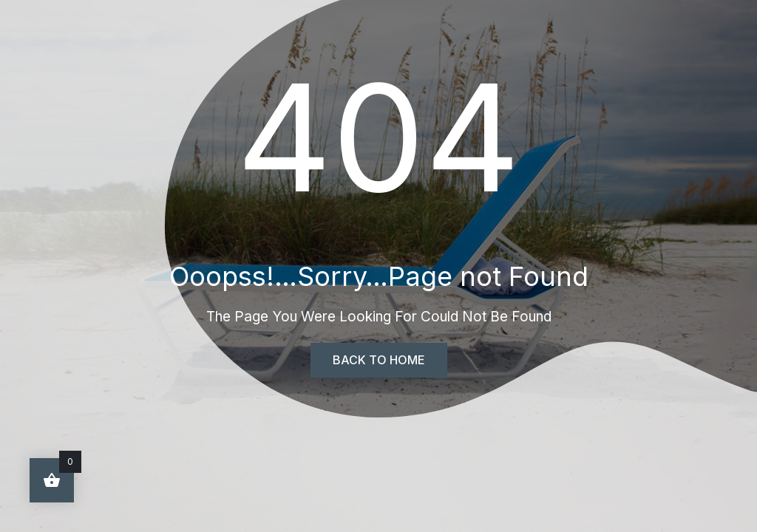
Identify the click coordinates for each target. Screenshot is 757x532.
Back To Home (379, 360)
